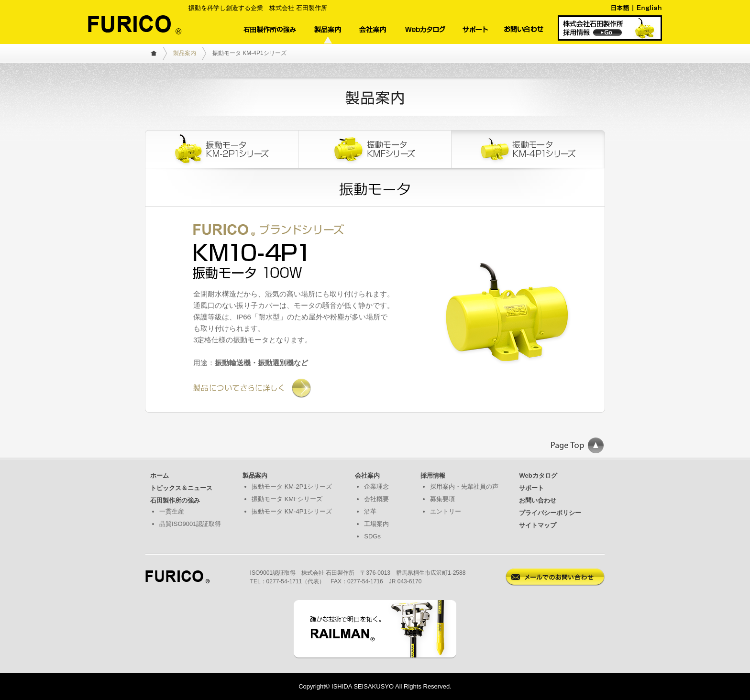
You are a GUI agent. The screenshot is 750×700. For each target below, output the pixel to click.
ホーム (160, 476)
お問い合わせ (538, 500)
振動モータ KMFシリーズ (287, 499)
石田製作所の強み (175, 500)
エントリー (446, 511)
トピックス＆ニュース (181, 488)
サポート (531, 488)
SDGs (372, 536)
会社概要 (376, 499)
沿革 (370, 511)
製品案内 (185, 53)
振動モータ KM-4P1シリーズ (292, 511)
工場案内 (376, 524)
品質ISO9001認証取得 (190, 524)
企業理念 (376, 487)
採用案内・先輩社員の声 (464, 487)
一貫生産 (172, 511)
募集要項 (442, 499)
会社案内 (367, 476)
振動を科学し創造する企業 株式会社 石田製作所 (258, 8)
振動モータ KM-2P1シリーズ (292, 487)
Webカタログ (538, 476)
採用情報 (433, 476)
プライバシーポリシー (550, 513)
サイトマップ (538, 525)
